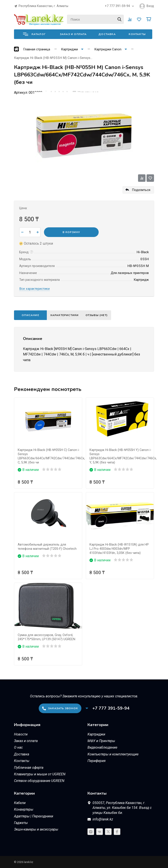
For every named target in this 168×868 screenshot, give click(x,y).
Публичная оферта (29, 768)
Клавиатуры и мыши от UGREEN (40, 774)
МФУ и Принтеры (101, 741)
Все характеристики (34, 289)
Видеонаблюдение (102, 747)
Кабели (20, 803)
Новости (21, 734)
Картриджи (96, 734)
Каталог (34, 34)
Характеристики (66, 315)
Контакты (137, 34)
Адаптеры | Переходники (34, 816)
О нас (18, 747)
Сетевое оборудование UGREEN (39, 781)
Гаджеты (21, 823)
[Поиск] (95, 19)
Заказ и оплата (73, 34)
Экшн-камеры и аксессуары (36, 829)
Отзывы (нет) (101, 315)
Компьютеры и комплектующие (113, 754)
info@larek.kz (103, 819)
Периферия (97, 761)
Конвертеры (24, 809)
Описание (30, 315)
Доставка (107, 34)
